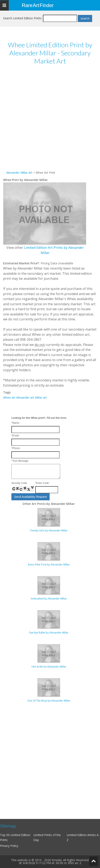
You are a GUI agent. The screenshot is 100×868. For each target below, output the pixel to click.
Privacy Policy (9, 846)
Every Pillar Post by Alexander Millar (49, 565)
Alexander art (25, 397)
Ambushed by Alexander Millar (49, 599)
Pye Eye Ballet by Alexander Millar (49, 633)
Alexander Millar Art (19, 173)
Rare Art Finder (38, 5)
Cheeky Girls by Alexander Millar (49, 530)
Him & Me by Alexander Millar (49, 667)
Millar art (41, 397)
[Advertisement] (50, 120)
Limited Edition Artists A (83, 835)
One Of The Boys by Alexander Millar (49, 701)
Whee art (9, 397)
